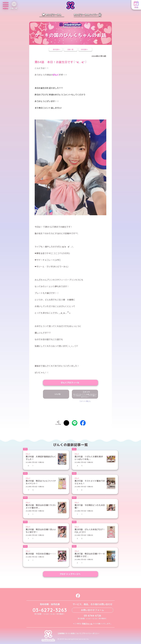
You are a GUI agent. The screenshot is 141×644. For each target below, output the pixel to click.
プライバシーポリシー (91, 634)
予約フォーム (87, 624)
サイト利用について (73, 634)
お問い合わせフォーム (93, 610)
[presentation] (70, 411)
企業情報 (61, 634)
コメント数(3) (85, 401)
